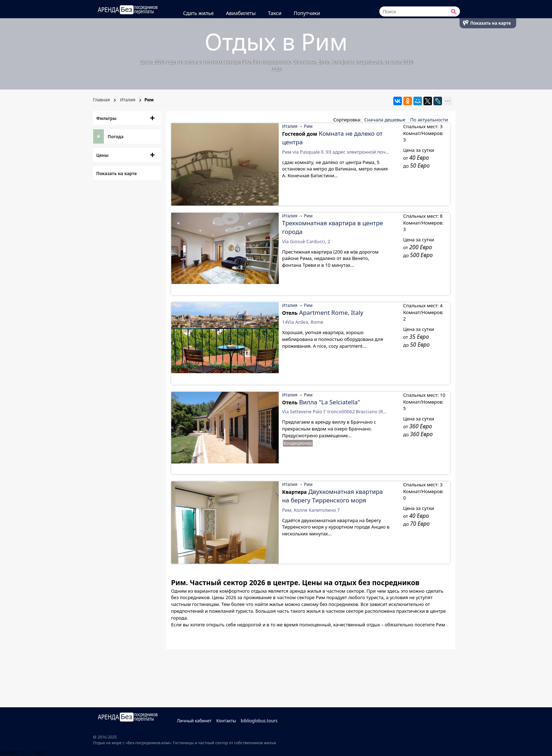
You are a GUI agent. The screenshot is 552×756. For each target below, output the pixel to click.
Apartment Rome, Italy (331, 312)
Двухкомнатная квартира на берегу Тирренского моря (333, 496)
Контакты (226, 721)
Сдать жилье (198, 13)
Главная (102, 100)
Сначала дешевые (385, 120)
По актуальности (429, 120)
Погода (116, 137)
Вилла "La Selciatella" (330, 402)
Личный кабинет (194, 721)
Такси (275, 13)
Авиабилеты (241, 13)
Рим (308, 126)
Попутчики (307, 13)
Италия (127, 100)
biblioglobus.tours (259, 721)
